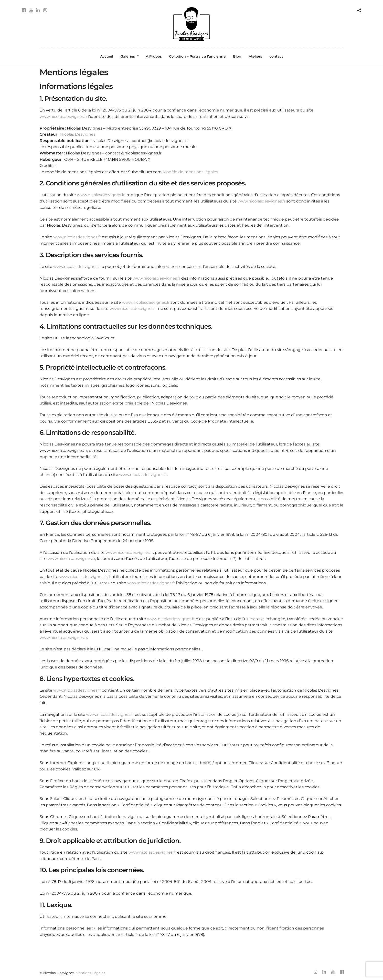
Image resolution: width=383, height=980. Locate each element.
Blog (237, 56)
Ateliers (255, 56)
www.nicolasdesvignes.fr (63, 116)
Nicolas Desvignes (78, 134)
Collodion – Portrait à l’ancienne (197, 56)
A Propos (154, 56)
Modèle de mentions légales (190, 172)
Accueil (107, 56)
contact (276, 56)
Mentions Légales (90, 973)
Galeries (128, 56)
